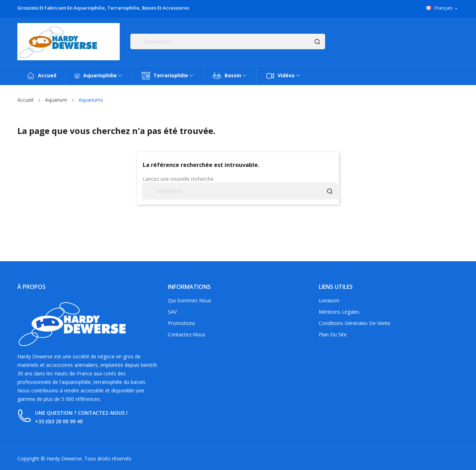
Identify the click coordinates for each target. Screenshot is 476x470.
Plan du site (333, 334)
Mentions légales (339, 312)
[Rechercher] (228, 41)
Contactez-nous (187, 334)
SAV (172, 312)
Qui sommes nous (190, 300)
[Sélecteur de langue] (442, 8)
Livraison (329, 300)
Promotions (182, 323)
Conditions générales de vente (355, 323)
